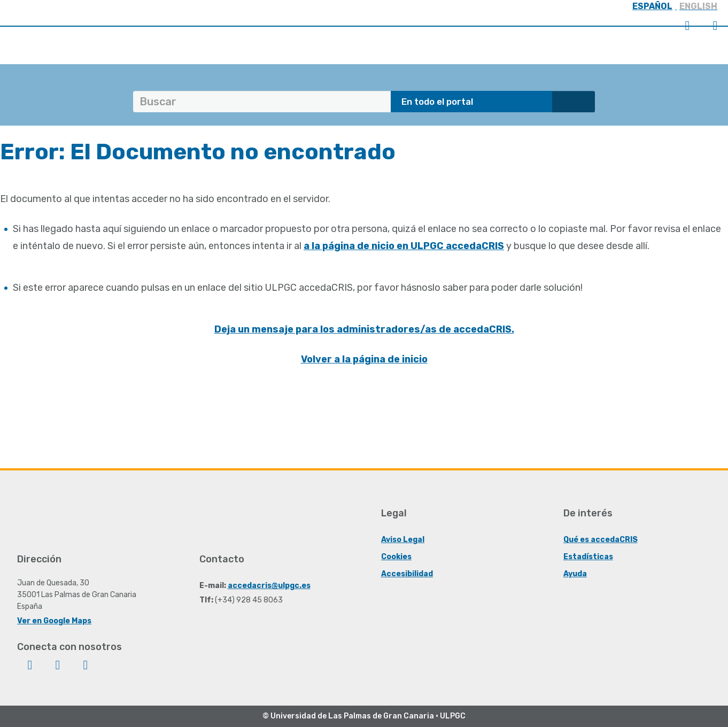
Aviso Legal (403, 540)
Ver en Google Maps (54, 621)
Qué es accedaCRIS (601, 540)
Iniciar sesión (687, 26)
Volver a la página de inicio (364, 359)
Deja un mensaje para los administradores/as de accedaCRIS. (364, 329)
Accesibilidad (407, 574)
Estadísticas (588, 557)
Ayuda (575, 574)
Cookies (396, 557)
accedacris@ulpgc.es (269, 586)
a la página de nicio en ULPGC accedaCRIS (404, 246)
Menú (715, 26)
